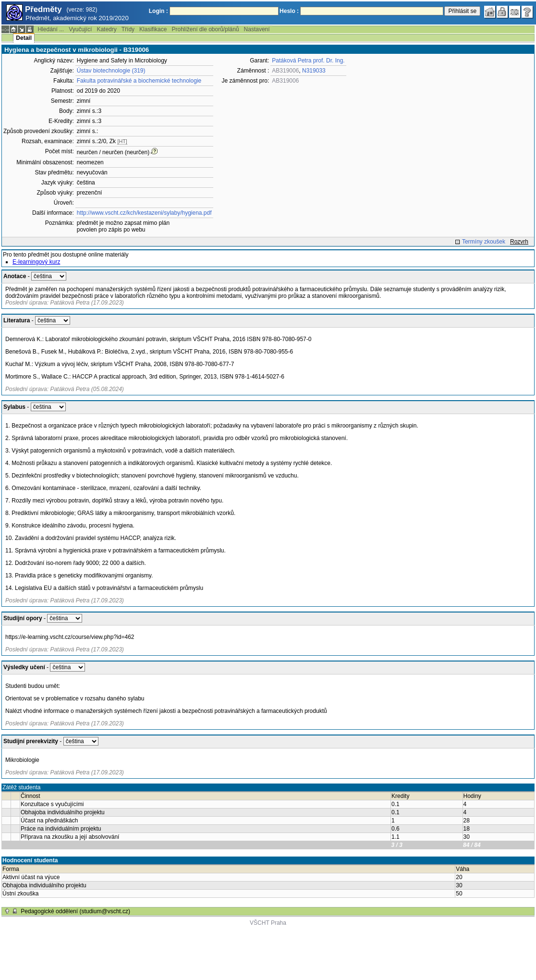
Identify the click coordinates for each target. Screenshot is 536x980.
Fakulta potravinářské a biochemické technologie (139, 81)
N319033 (314, 71)
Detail (24, 38)
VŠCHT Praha (268, 923)
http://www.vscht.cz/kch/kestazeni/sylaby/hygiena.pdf (144, 213)
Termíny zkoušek (484, 242)
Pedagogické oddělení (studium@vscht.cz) (75, 911)
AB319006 (285, 71)
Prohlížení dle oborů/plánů (205, 29)
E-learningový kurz (36, 262)
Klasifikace (153, 29)
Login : (158, 11)
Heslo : (289, 11)
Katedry (106, 29)
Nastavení (257, 29)
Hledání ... (51, 29)
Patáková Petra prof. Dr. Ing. (308, 61)
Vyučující (80, 29)
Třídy (128, 29)
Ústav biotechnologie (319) (111, 71)
